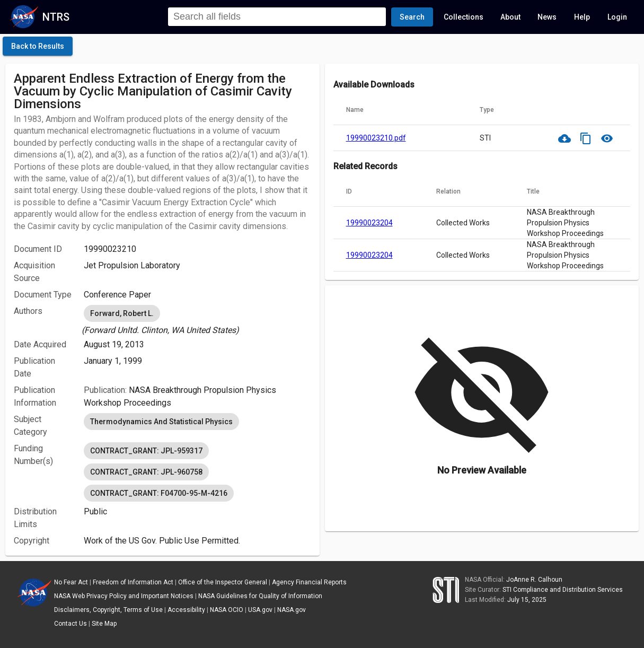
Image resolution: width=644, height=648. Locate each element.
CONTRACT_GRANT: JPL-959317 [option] (146, 451)
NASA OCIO (227, 610)
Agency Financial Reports (309, 582)
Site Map (104, 624)
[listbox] (197, 320)
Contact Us (70, 624)
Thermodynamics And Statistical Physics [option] (161, 422)
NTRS (56, 17)
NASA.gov (292, 610)
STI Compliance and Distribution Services (563, 590)
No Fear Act (71, 582)
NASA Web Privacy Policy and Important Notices (124, 596)
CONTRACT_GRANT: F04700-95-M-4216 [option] (159, 493)
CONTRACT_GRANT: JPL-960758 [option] (146, 472)
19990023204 (369, 223)
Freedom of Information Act (133, 582)
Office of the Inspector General (223, 582)
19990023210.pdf (376, 138)
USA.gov (260, 610)
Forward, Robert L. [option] (122, 313)
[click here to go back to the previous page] (38, 46)
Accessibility (186, 610)
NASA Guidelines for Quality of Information (260, 596)
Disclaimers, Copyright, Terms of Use (108, 610)
